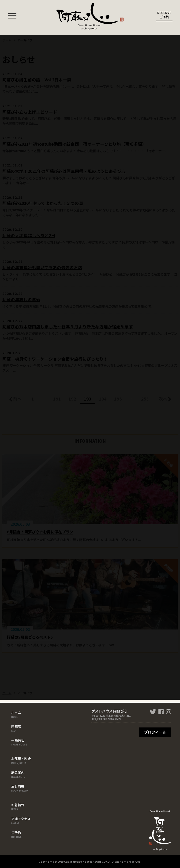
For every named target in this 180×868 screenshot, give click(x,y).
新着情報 (21, 807)
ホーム (21, 714)
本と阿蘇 (21, 788)
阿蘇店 (21, 728)
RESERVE (164, 16)
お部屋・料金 (21, 760)
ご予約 (21, 834)
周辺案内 (21, 774)
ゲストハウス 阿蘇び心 (90, 16)
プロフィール (155, 732)
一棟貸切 (21, 742)
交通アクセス (21, 820)
